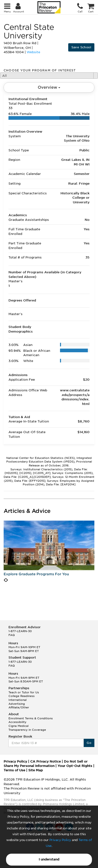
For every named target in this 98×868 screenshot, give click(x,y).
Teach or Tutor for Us (24, 692)
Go (89, 743)
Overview (49, 87)
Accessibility (17, 722)
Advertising (17, 704)
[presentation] (5, 580)
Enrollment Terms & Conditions (31, 718)
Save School (81, 47)
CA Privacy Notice (45, 761)
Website (33, 52)
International (18, 700)
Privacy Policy (60, 840)
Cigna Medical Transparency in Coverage (27, 728)
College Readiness (22, 696)
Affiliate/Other (19, 707)
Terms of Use (14, 770)
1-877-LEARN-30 (20, 631)
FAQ (12, 635)
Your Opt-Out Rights (75, 766)
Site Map (36, 770)
